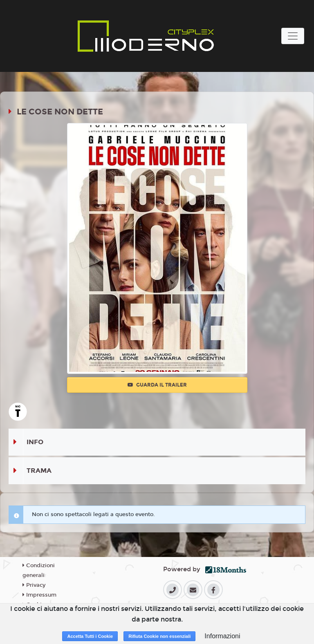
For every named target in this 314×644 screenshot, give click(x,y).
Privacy (34, 585)
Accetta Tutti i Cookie (90, 636)
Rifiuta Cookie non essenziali (159, 636)
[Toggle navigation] (293, 36)
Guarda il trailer (157, 385)
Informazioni (222, 636)
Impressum (39, 595)
